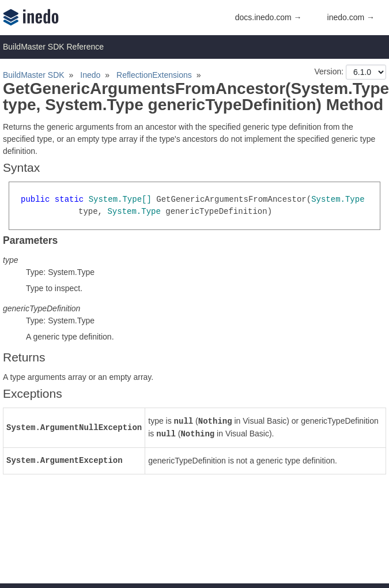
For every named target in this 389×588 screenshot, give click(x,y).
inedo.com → (351, 17)
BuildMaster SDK (34, 75)
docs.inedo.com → (269, 17)
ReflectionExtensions (154, 75)
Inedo (90, 75)
